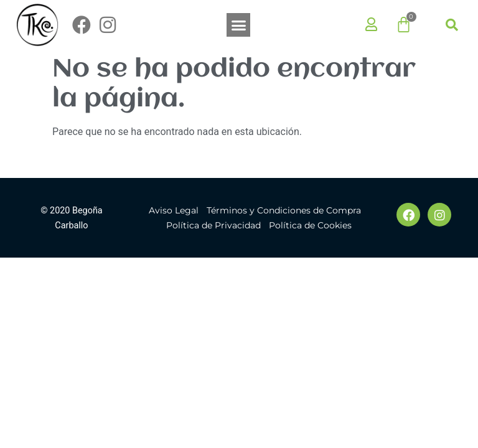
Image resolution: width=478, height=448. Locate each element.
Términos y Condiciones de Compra (284, 210)
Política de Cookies (310, 225)
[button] (238, 25)
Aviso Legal (174, 210)
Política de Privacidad (213, 225)
